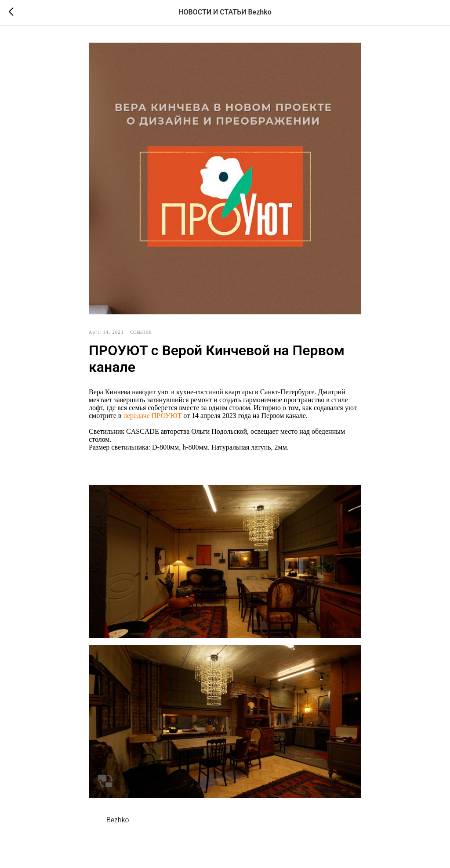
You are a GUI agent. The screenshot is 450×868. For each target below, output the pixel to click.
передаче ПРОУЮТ (152, 416)
